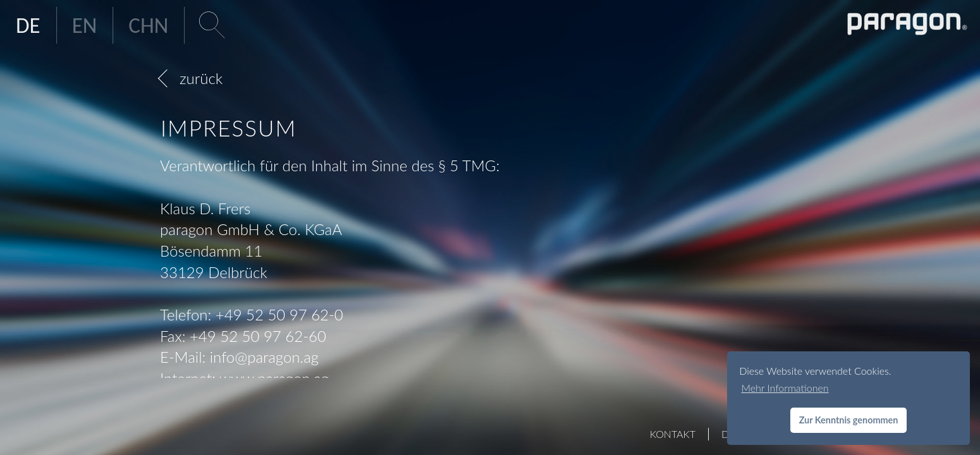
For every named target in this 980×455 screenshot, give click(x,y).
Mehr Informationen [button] (785, 388)
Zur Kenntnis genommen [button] (849, 420)
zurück (201, 78)
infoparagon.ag (264, 357)
